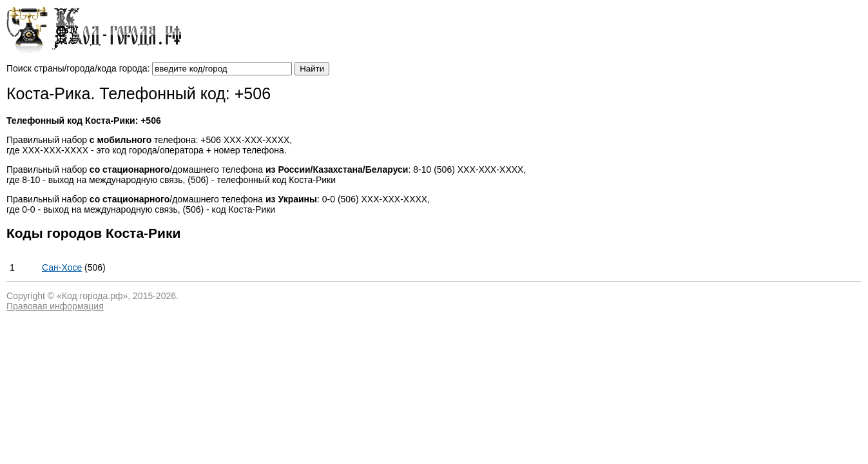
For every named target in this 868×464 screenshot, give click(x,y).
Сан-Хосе (62, 267)
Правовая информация (55, 306)
